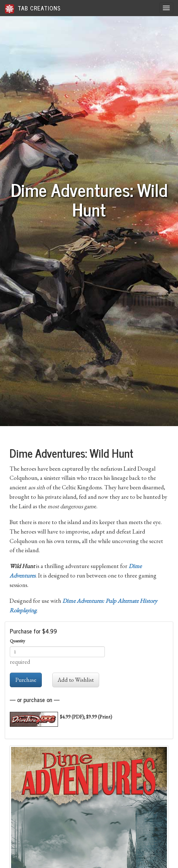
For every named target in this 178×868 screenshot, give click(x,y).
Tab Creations (33, 8)
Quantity (17, 641)
